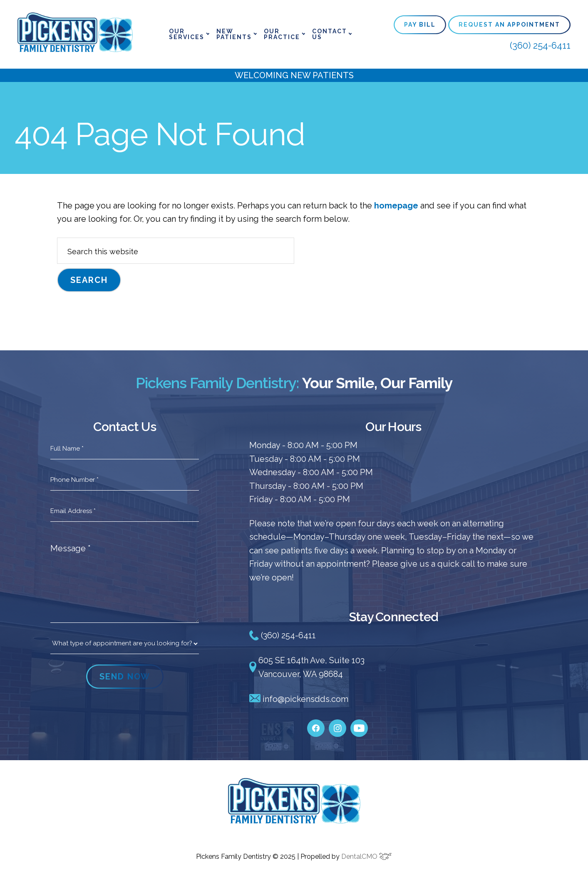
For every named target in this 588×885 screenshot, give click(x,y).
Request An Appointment (509, 25)
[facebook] (316, 724)
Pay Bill (420, 25)
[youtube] (359, 724)
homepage (396, 206)
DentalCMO (366, 856)
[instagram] (337, 724)
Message (71, 548)
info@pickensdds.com (299, 699)
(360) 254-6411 (540, 45)
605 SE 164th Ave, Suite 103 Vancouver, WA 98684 (307, 667)
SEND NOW (125, 677)
